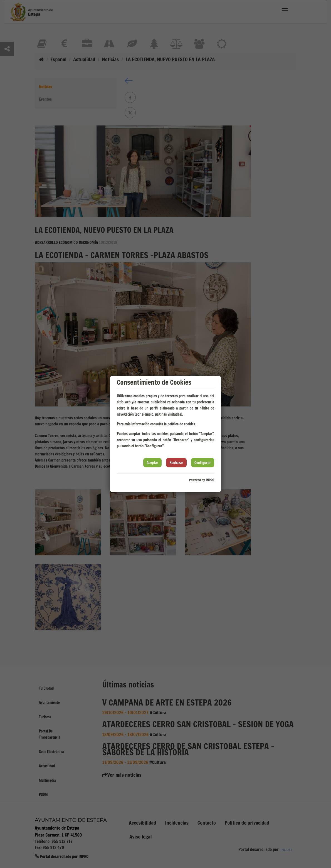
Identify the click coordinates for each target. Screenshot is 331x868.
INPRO (210, 480)
